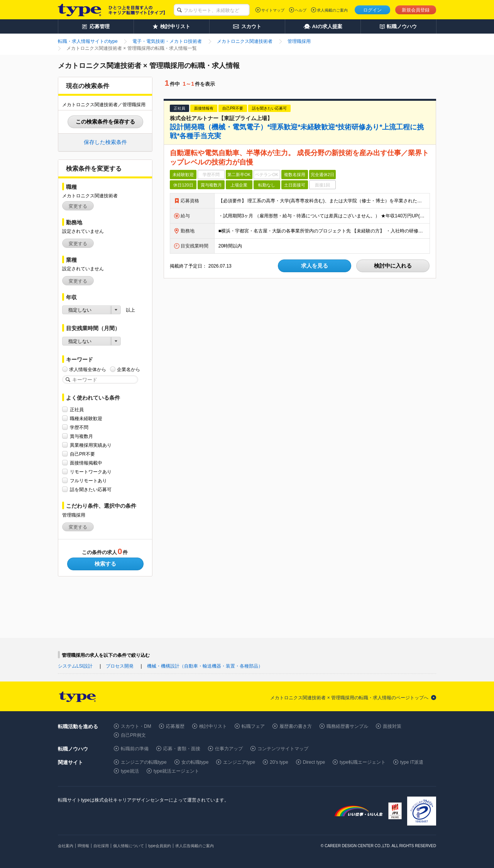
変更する (78, 206)
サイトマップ (273, 10)
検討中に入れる (393, 266)
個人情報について (129, 846)
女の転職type (195, 762)
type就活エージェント (177, 771)
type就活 (130, 771)
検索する (105, 564)
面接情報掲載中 (86, 463)
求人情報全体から (88, 369)
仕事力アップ (229, 749)
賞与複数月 (81, 436)
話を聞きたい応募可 (91, 489)
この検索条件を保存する (105, 122)
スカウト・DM (136, 726)
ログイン (372, 10)
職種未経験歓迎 (86, 418)
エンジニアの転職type (144, 762)
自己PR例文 (133, 735)
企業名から (129, 369)
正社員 (77, 409)
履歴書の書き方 (296, 726)
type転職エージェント (363, 762)
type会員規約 (160, 846)
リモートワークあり (91, 472)
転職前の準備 (135, 749)
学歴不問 (79, 427)
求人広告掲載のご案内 (195, 846)
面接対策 (392, 726)
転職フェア (253, 726)
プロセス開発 (120, 666)
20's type (279, 762)
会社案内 (66, 846)
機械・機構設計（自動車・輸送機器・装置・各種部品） (205, 666)
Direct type (314, 762)
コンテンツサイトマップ (283, 749)
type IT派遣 (412, 762)
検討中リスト (213, 726)
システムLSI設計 (75, 666)
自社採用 (101, 846)
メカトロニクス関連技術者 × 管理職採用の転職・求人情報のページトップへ (349, 698)
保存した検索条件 (105, 142)
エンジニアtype (239, 762)
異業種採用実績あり (91, 445)
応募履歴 (175, 726)
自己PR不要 (82, 454)
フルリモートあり (88, 481)
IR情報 (83, 846)
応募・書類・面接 (182, 749)
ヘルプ (301, 10)
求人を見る (315, 266)
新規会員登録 (416, 10)
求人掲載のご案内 (332, 10)
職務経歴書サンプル (347, 726)
